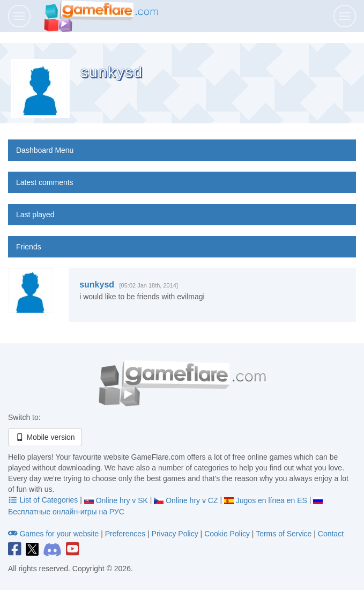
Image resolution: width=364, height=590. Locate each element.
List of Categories (44, 500)
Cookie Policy (227, 534)
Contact (331, 534)
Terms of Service (284, 534)
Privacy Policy (175, 534)
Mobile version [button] (45, 437)
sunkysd (97, 285)
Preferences (126, 534)
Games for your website (54, 534)
